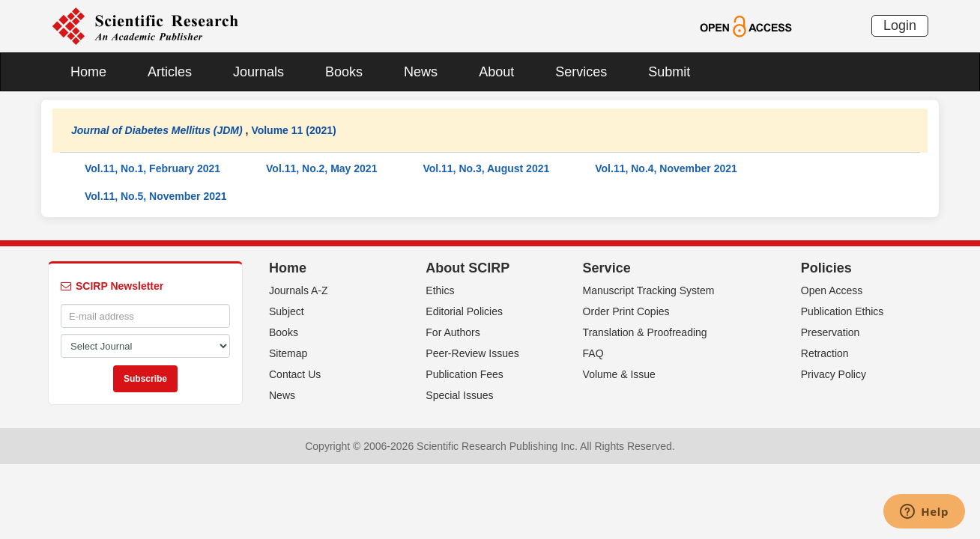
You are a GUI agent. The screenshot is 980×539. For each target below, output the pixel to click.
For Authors (453, 332)
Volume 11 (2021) (293, 130)
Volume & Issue (619, 374)
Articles (170, 72)
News (421, 72)
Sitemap (288, 353)
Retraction (825, 353)
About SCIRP (468, 268)
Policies (826, 268)
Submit (669, 72)
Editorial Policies (464, 311)
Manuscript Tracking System (649, 290)
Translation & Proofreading (645, 332)
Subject (287, 311)
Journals (258, 72)
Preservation (831, 332)
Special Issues (459, 395)
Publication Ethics (843, 311)
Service (607, 268)
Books (344, 72)
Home (88, 72)
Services (581, 72)
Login (900, 25)
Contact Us (295, 374)
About (496, 72)
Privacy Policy (834, 374)
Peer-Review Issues (472, 353)
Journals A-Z (299, 290)
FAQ (593, 353)
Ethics (440, 290)
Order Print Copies (626, 311)
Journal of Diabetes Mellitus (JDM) (157, 130)
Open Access (832, 290)
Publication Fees (465, 374)
